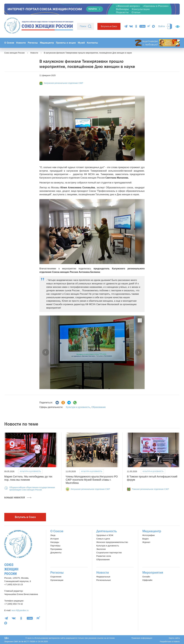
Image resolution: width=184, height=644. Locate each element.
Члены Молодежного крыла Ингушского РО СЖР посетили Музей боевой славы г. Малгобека (92, 480)
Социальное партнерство (109, 553)
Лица (53, 535)
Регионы (33, 43)
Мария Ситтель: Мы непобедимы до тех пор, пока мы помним (28, 478)
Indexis (177, 641)
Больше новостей (18, 498)
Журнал (146, 542)
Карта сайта (174, 638)
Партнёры (55, 546)
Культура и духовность (78, 407)
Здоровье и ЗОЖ (105, 535)
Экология (101, 549)
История (54, 539)
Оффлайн (147, 580)
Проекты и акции (66, 43)
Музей (81, 43)
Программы (56, 549)
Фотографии (148, 535)
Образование (99, 407)
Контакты (92, 43)
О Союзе (9, 43)
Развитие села (104, 556)
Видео (145, 539)
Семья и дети (103, 539)
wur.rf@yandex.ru (20, 610)
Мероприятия (153, 573)
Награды (55, 542)
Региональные (103, 580)
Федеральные (103, 577)
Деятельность (107, 531)
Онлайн (146, 577)
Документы (56, 553)
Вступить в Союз (109, 26)
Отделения (56, 577)
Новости (21, 43)
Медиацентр (47, 43)
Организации (57, 580)
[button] (46, 352)
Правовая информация (142, 638)
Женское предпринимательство (112, 542)
